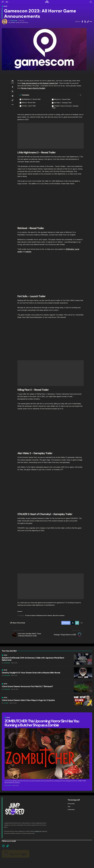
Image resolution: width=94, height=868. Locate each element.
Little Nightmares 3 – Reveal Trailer (31, 99)
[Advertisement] (51, 136)
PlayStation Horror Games (44, 615)
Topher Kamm (14, 21)
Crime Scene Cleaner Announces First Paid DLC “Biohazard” (27, 686)
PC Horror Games (31, 615)
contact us (38, 831)
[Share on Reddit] (12, 96)
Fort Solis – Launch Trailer (29, 106)
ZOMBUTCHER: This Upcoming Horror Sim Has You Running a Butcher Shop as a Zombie (42, 723)
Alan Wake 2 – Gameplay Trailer (63, 103)
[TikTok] (8, 846)
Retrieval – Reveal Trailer (29, 103)
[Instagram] (3, 846)
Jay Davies (9, 785)
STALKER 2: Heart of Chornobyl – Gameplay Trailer (65, 107)
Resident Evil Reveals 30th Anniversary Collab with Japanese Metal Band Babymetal (33, 659)
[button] (3, 2)
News (5, 6)
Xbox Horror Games (59, 615)
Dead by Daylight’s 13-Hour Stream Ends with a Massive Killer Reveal (31, 673)
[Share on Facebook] (82, 22)
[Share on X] (85, 22)
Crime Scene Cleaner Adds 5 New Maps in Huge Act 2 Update (28, 700)
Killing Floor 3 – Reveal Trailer (62, 99)
